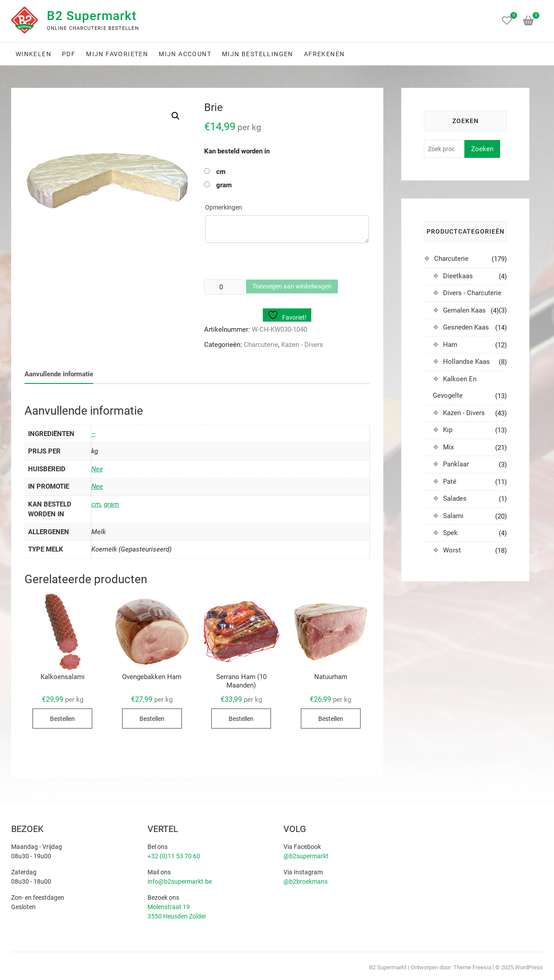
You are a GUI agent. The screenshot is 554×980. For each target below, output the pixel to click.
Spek (450, 533)
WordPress (529, 967)
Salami (453, 516)
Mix (448, 447)
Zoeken (482, 149)
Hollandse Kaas (466, 362)
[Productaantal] (224, 287)
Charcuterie (261, 345)
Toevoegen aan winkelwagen (292, 286)
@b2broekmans (306, 881)
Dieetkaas (458, 276)
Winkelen (33, 54)
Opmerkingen (224, 207)
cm (221, 172)
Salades (455, 498)
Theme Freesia (472, 967)
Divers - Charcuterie (472, 293)
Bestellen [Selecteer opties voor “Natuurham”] (331, 719)
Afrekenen (324, 54)
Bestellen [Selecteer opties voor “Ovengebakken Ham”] (152, 719)
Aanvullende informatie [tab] (59, 374)
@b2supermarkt (306, 856)
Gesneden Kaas (466, 327)
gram (224, 185)
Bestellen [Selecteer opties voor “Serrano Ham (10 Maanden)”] (241, 719)
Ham (450, 345)
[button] (176, 116)
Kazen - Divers (302, 345)
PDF (69, 54)
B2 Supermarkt (92, 16)
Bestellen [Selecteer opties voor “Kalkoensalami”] (62, 719)
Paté (450, 482)
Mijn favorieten (117, 54)
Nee (97, 469)
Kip (448, 430)
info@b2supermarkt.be (180, 881)
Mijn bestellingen (258, 54)
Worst (452, 550)
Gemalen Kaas (464, 310)
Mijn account (185, 54)
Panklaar (456, 464)
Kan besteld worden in (237, 151)
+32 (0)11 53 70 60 (174, 856)
